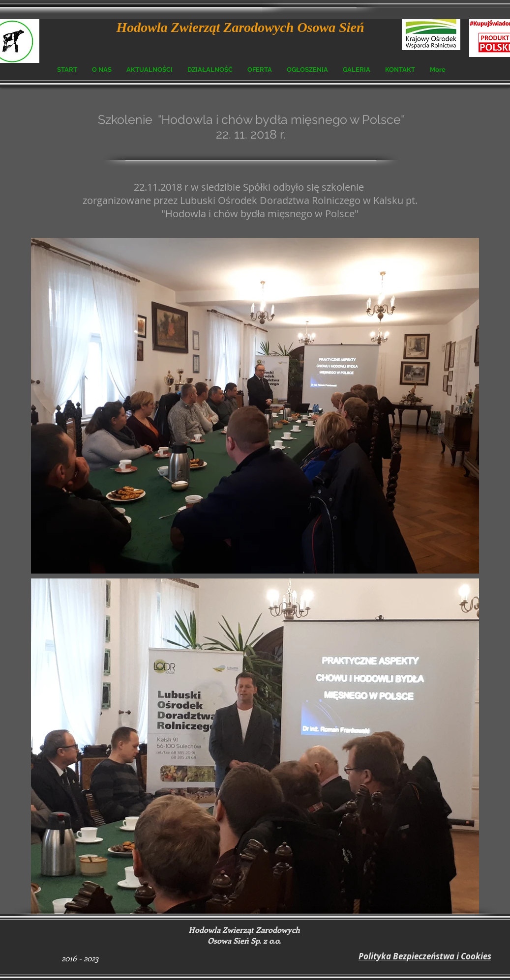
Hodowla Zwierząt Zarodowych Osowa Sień (240, 27)
